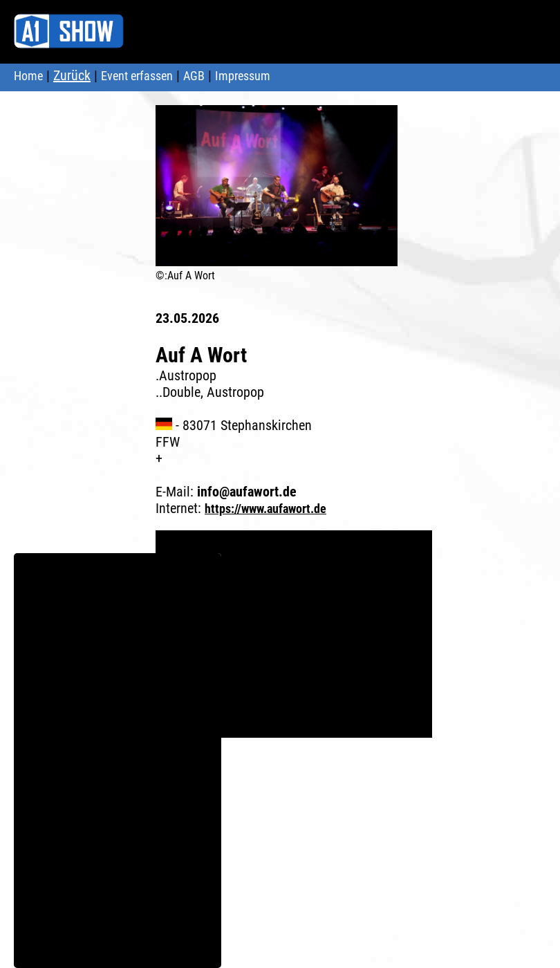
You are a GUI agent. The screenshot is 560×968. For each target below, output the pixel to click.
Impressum (243, 76)
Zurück (72, 75)
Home (28, 76)
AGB (194, 76)
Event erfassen (137, 76)
